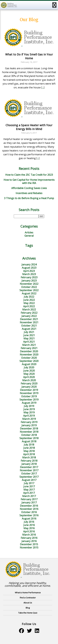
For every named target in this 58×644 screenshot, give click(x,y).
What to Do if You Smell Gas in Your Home (29, 56)
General (29, 236)
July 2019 (29, 406)
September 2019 (29, 400)
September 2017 (29, 477)
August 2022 (29, 293)
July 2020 (29, 367)
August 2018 (29, 441)
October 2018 (29, 435)
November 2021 (29, 322)
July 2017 (29, 483)
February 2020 (29, 383)
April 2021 (29, 342)
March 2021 (29, 345)
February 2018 (29, 461)
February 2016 (29, 538)
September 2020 (29, 361)
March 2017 (29, 496)
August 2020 (29, 364)
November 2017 (29, 470)
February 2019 (29, 422)
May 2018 (29, 451)
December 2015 (29, 544)
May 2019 (29, 412)
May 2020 (29, 374)
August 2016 (29, 519)
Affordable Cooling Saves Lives (29, 188)
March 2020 (29, 380)
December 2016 (29, 506)
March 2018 (29, 457)
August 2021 (29, 329)
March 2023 (29, 274)
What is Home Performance (28, 593)
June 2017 (29, 486)
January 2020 (29, 387)
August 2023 (29, 268)
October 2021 (29, 326)
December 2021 (29, 319)
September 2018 (29, 438)
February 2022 (29, 313)
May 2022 (29, 303)
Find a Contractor (28, 598)
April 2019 (29, 416)
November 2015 (29, 548)
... (43, 87)
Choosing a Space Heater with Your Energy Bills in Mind (29, 127)
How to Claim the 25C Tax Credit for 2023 (29, 175)
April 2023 (29, 271)
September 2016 (29, 515)
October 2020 (29, 358)
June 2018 (29, 448)
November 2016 (29, 509)
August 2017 (29, 480)
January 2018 (29, 464)
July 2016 (29, 522)
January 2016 (29, 541)
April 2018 (29, 454)
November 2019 (29, 393)
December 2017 (29, 467)
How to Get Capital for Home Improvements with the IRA (29, 181)
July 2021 (29, 332)
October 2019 (29, 396)
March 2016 (29, 535)
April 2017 (29, 493)
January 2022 (29, 316)
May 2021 (29, 338)
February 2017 (29, 499)
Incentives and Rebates (29, 193)
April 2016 (29, 531)
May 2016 (29, 528)
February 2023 (29, 277)
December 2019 (29, 390)
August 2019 (29, 403)
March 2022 (29, 310)
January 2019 (29, 425)
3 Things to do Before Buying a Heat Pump (29, 198)
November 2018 (29, 432)
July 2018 (29, 445)
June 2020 (29, 371)
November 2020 (29, 355)
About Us (28, 603)
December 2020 (29, 351)
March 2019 (29, 419)
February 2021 (29, 348)
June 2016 (29, 525)
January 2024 (29, 264)
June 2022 (29, 300)
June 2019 (29, 409)
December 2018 (29, 429)
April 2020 (29, 377)
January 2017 (29, 502)
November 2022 (29, 284)
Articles (29, 232)
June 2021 (29, 335)
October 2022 (29, 287)
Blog (28, 608)
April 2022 (29, 306)
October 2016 (29, 512)
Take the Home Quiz (28, 613)
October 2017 (29, 474)
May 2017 (29, 490)
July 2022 (29, 297)
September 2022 (29, 290)
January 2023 (29, 281)
